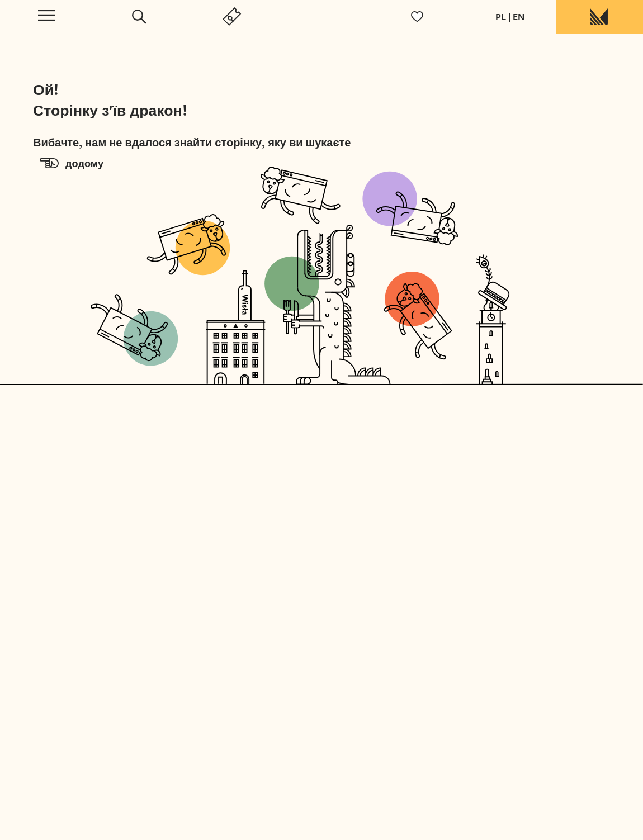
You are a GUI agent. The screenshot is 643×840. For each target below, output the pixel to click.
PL (501, 17)
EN (519, 17)
